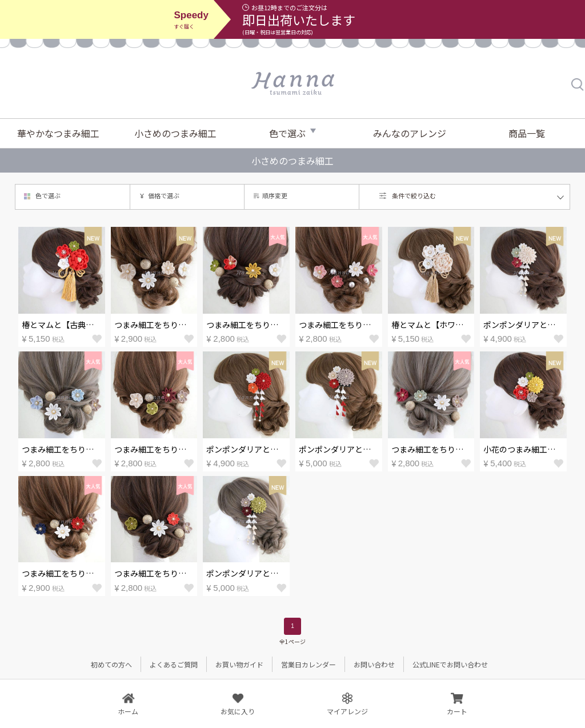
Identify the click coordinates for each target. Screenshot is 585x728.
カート (457, 711)
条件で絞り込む (414, 195)
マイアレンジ (347, 711)
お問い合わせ (374, 664)
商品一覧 (527, 133)
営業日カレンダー (308, 664)
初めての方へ (111, 664)
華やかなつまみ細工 (58, 133)
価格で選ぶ (164, 195)
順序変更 (275, 195)
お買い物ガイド (239, 664)
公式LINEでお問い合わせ (450, 664)
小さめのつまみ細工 (175, 133)
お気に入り (238, 711)
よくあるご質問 (174, 664)
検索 (578, 85)
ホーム (128, 711)
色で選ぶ (287, 133)
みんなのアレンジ (410, 133)
